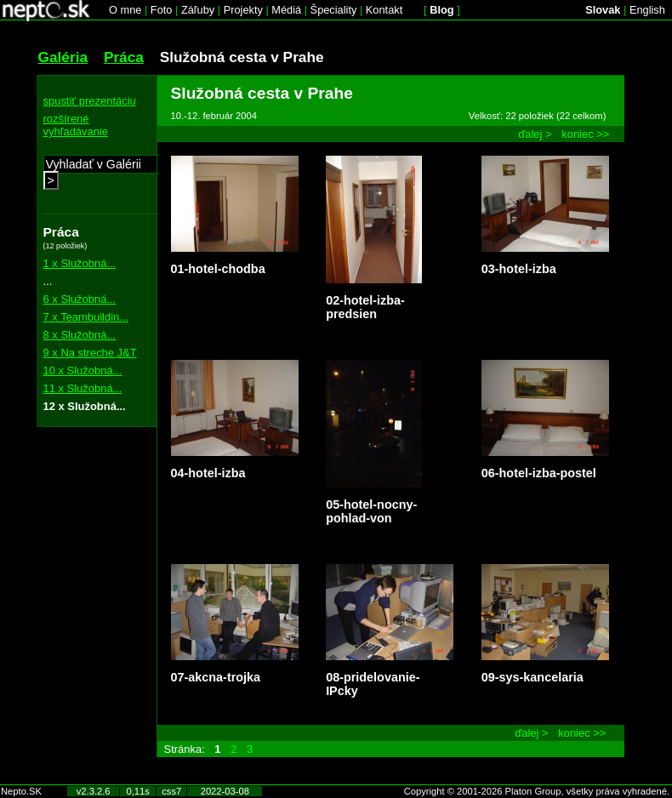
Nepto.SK (21, 791)
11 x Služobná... (83, 388)
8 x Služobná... (80, 335)
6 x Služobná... (80, 299)
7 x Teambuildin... (86, 317)
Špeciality (334, 10)
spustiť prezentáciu (90, 101)
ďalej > (535, 134)
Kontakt (384, 10)
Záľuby (198, 10)
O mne (125, 10)
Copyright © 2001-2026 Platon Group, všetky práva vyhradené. (537, 791)
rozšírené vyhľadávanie (76, 125)
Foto (162, 10)
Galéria (63, 57)
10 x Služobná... (83, 370)
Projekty (243, 10)
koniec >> (585, 134)
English (647, 10)
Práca (124, 57)
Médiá (286, 10)
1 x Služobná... (80, 263)
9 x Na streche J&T (90, 353)
